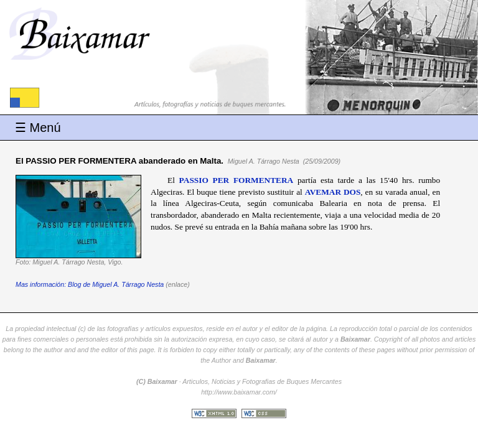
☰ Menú (38, 128)
